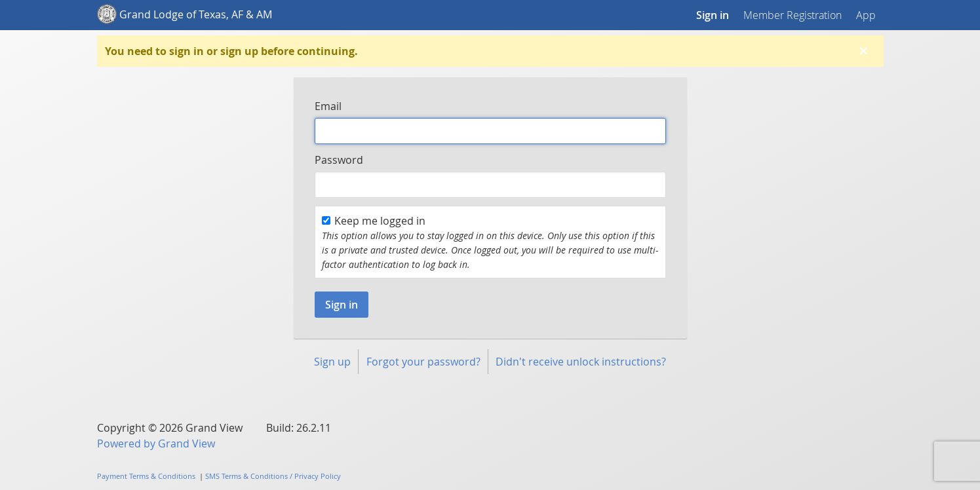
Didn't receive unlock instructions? (581, 362)
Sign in (713, 15)
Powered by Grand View (156, 443)
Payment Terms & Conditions (146, 476)
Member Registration (793, 15)
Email (328, 106)
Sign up (332, 362)
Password (339, 160)
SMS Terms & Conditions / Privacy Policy (273, 476)
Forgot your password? (423, 362)
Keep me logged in (374, 221)
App (866, 15)
